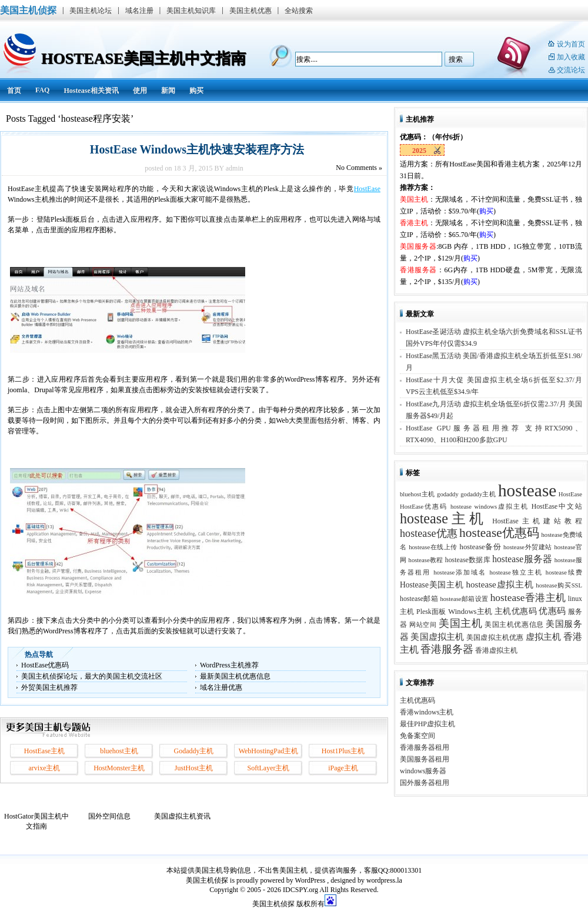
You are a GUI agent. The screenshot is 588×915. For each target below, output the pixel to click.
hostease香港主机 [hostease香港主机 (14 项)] (528, 597)
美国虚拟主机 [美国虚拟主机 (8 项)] (437, 637)
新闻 (168, 91)
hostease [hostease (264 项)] (527, 490)
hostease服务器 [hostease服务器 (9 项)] (522, 559)
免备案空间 (417, 736)
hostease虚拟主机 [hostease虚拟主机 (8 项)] (500, 584)
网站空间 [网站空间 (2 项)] (423, 625)
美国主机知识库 (191, 11)
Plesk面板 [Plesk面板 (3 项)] (431, 612)
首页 (14, 91)
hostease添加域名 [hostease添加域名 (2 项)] (460, 572)
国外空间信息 (109, 816)
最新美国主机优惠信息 (235, 676)
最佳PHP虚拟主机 (427, 724)
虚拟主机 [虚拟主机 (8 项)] (544, 637)
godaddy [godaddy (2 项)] (448, 494)
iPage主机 (343, 768)
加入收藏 (571, 57)
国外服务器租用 (425, 783)
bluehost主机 (119, 751)
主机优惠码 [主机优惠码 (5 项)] (516, 611)
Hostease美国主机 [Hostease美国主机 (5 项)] (432, 585)
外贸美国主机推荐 (49, 687)
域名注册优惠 (221, 687)
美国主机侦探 (28, 10)
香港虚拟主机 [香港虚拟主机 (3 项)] (496, 650)
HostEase (367, 189)
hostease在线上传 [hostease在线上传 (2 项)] (433, 547)
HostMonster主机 (119, 768)
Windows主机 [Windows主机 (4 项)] (470, 612)
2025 (419, 151)
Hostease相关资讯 (91, 91)
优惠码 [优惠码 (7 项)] (552, 611)
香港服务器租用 (425, 747)
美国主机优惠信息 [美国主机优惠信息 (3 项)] (514, 625)
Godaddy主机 (194, 751)
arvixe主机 (45, 768)
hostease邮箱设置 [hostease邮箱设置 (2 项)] (464, 599)
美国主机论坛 (91, 11)
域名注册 (139, 11)
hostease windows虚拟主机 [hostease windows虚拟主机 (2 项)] (490, 507)
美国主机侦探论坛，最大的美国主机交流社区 (92, 676)
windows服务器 (423, 771)
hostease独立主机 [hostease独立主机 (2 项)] (516, 572)
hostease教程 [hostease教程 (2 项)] (426, 560)
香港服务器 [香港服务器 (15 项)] (447, 649)
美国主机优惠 (250, 11)
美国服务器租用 (425, 759)
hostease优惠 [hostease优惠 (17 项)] (429, 533)
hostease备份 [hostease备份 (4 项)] (481, 547)
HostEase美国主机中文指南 (143, 59)
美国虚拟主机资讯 (182, 816)
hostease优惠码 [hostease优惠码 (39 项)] (499, 533)
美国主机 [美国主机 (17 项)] (460, 623)
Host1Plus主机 (343, 751)
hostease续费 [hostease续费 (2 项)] (564, 572)
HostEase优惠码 (45, 665)
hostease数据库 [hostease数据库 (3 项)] (468, 560)
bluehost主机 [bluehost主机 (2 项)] (417, 494)
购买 (196, 91)
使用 (140, 91)
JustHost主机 (194, 768)
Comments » (359, 168)
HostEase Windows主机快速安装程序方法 (194, 149)
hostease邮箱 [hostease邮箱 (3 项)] (419, 599)
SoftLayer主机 (269, 768)
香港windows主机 (427, 712)
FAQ (42, 90)
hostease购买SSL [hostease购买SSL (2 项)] (559, 585)
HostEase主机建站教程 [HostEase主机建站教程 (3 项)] (537, 521)
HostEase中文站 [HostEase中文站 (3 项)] (557, 506)
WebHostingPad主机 (269, 751)
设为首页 (571, 44)
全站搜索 (299, 11)
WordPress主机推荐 (229, 665)
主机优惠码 (417, 700)
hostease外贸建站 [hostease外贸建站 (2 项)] (528, 547)
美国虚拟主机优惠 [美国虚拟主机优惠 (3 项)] (495, 637)
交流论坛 (571, 70)
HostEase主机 (44, 751)
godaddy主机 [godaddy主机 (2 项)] (478, 494)
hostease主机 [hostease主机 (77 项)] (443, 518)
